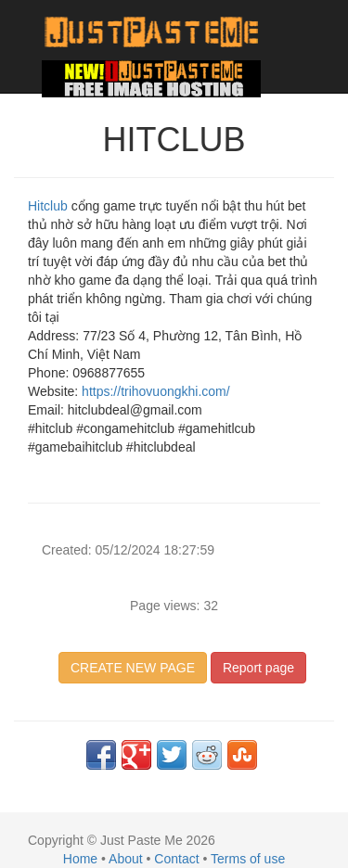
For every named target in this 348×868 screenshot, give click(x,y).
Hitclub (50, 206)
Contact (176, 859)
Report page (258, 668)
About (126, 859)
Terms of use (248, 859)
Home (80, 859)
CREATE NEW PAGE (133, 668)
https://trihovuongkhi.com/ (154, 391)
